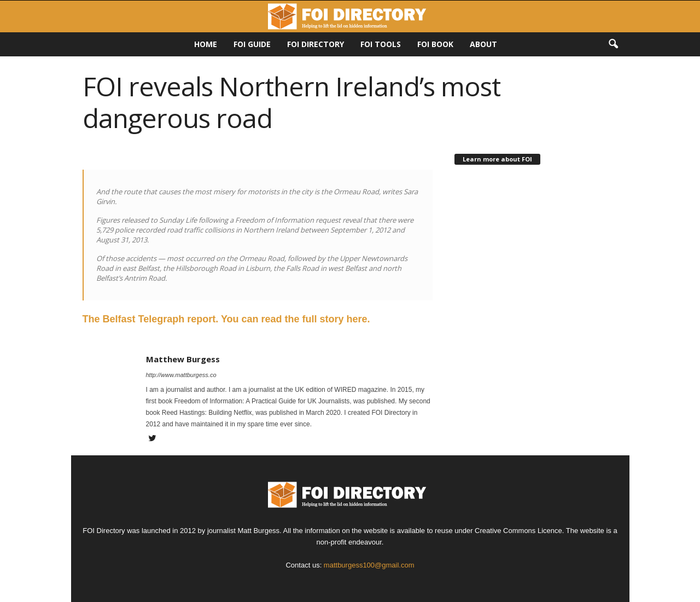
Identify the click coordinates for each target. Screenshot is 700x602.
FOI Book (435, 44)
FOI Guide (252, 44)
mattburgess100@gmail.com (369, 565)
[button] (613, 44)
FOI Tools (381, 44)
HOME (206, 44)
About (483, 44)
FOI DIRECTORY (316, 44)
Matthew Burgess (183, 359)
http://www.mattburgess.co (181, 375)
